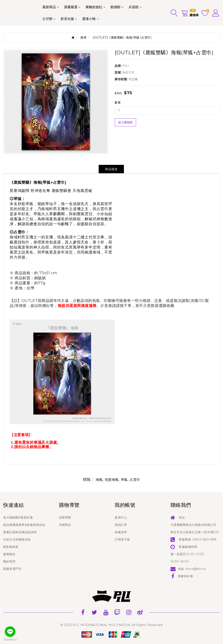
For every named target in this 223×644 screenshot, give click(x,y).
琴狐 (124, 480)
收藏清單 (121, 532)
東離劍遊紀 (94, 7)
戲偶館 (115, 7)
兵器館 (134, 7)
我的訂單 (121, 525)
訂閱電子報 (122, 539)
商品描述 (111, 169)
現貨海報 (112, 480)
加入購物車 (125, 122)
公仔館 (47, 19)
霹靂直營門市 (12, 569)
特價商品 (65, 525)
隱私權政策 (11, 547)
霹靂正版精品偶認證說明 (20, 532)
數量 (118, 102)
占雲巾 (135, 480)
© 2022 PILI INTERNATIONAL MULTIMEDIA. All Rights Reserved (111, 625)
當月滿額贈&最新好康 (18, 517)
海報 (99, 480)
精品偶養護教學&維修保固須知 (24, 525)
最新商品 (49, 7)
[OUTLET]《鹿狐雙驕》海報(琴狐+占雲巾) (122, 38)
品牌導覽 (65, 517)
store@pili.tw (196, 569)
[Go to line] (10, 632)
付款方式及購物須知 (17, 539)
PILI (126, 66)
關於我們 (9, 561)
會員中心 (121, 517)
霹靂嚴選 (71, 7)
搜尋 (83, 38)
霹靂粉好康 (186, 576)
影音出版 (67, 19)
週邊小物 (89, 19)
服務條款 (9, 554)
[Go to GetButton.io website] (10, 640)
